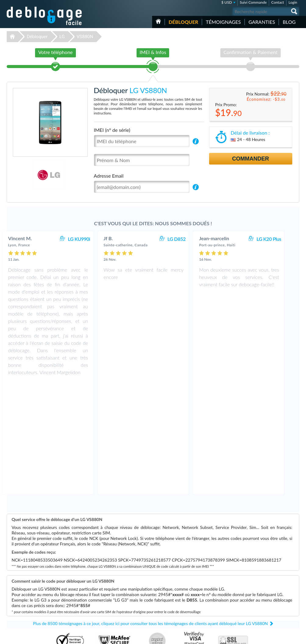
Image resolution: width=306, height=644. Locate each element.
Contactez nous (265, 585)
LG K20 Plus (279, 239)
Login (293, 2)
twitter (283, 637)
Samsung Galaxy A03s (179, 613)
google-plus (295, 637)
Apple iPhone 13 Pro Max (182, 600)
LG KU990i (89, 239)
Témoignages (223, 22)
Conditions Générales (270, 590)
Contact (278, 2)
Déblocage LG (19, 590)
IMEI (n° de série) (112, 130)
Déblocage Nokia (21, 600)
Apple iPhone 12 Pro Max (182, 595)
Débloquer (183, 22)
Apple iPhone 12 (175, 581)
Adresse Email (109, 176)
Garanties (262, 22)
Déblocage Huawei (23, 604)
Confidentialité (265, 594)
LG (62, 37)
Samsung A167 (174, 590)
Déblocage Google (22, 613)
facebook (270, 637)
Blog (289, 22)
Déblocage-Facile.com (153, 556)
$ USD (227, 2)
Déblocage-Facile (44, 16)
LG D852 (186, 239)
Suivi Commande (253, 2)
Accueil (158, 21)
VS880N (85, 37)
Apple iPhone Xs (175, 586)
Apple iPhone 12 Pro (178, 604)
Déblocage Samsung (24, 586)
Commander (251, 159)
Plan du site (262, 599)
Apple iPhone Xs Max (179, 609)
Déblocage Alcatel (22, 609)
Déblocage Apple (21, 581)
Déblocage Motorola (24, 595)
